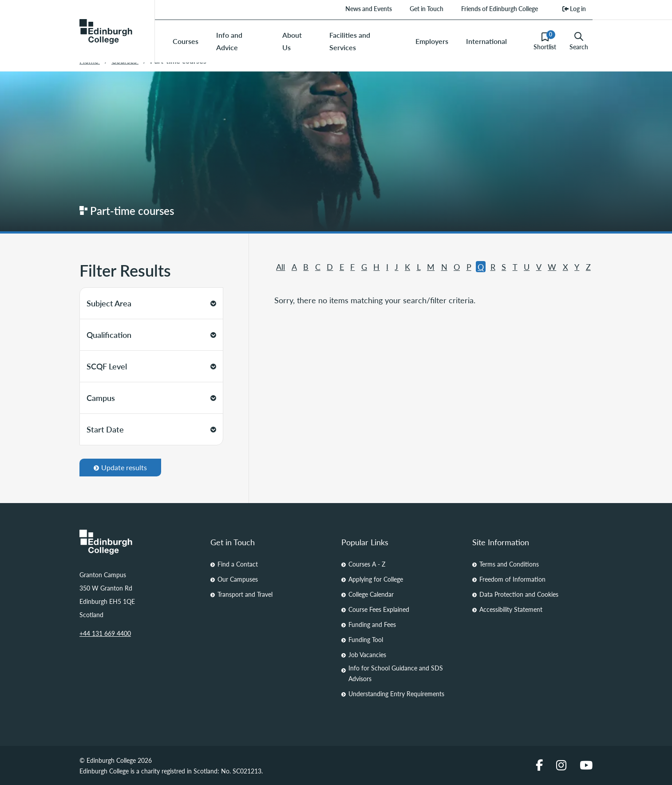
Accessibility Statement (511, 609)
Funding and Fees (372, 624)
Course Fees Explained (379, 609)
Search (579, 41)
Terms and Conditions (509, 564)
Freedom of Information (512, 579)
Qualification (151, 335)
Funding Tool (366, 639)
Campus (151, 398)
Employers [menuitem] (432, 41)
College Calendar (371, 594)
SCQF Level (151, 366)
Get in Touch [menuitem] (427, 8)
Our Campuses (238, 579)
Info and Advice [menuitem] (229, 41)
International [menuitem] (486, 41)
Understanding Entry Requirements (396, 694)
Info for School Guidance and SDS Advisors (396, 673)
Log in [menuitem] (574, 8)
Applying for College (376, 579)
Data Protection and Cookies (519, 594)
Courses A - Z (367, 564)
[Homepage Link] (140, 542)
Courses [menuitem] (186, 41)
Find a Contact (238, 564)
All (281, 267)
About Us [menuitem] (292, 41)
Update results (120, 467)
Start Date (151, 429)
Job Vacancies (367, 654)
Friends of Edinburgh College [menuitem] (500, 8)
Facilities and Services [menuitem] (350, 41)
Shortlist (545, 41)
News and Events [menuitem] (369, 8)
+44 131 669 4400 (105, 633)
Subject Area (151, 303)
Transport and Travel (245, 594)
